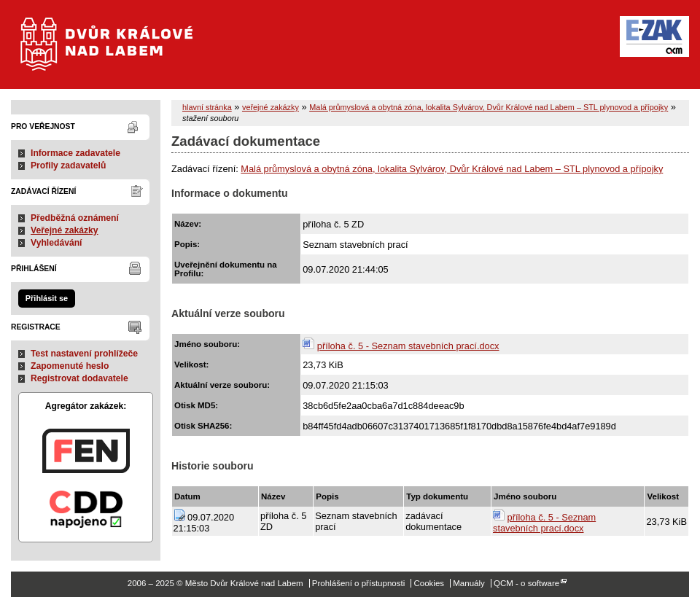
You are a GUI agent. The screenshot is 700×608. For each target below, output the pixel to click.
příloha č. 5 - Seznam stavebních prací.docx (408, 346)
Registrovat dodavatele (79, 378)
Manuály (469, 583)
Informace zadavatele (75, 153)
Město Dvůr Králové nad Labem (116, 51)
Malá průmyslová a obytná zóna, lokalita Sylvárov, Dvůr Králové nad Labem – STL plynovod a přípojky (489, 107)
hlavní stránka (207, 107)
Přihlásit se (47, 298)
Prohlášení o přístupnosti (358, 583)
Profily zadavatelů (68, 165)
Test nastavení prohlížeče (84, 354)
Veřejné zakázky (65, 230)
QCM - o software (526, 583)
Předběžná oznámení (75, 218)
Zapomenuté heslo (70, 366)
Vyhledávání (57, 243)
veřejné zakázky (271, 107)
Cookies (429, 583)
